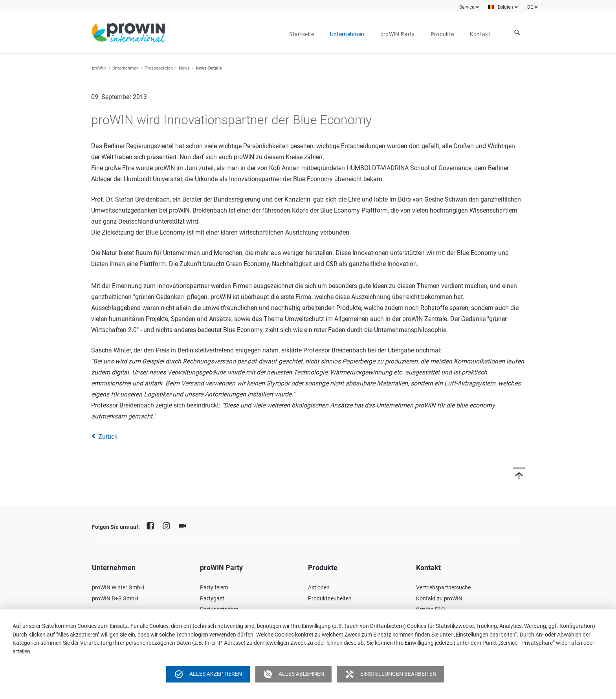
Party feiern (214, 587)
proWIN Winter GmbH (118, 587)
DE (530, 7)
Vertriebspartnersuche (443, 587)
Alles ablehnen (294, 674)
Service (467, 7)
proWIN (99, 68)
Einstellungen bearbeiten (391, 674)
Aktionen (319, 587)
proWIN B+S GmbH (115, 598)
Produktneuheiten (330, 598)
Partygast (212, 598)
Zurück (108, 437)
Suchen (517, 33)
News (184, 68)
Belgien (505, 7)
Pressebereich (159, 68)
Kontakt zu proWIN (439, 598)
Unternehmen (126, 68)
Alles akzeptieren (208, 674)
